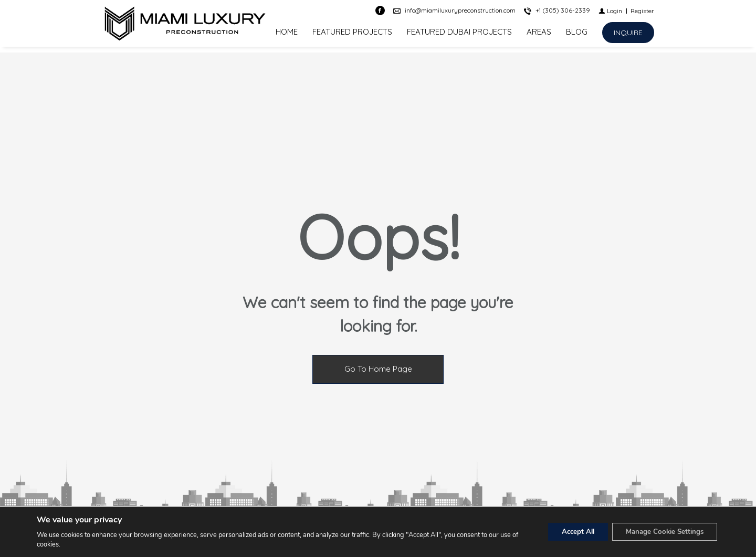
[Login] (610, 13)
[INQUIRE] (628, 35)
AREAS (539, 35)
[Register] (642, 13)
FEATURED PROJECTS (352, 35)
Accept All (566, 532)
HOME (287, 35)
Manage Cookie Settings (660, 532)
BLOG (577, 35)
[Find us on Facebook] (380, 14)
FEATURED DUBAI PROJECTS (459, 35)
